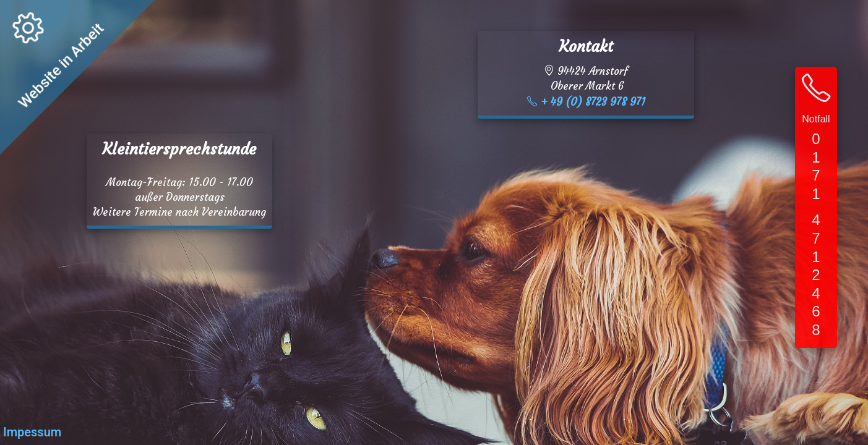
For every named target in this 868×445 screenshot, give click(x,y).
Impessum (32, 432)
